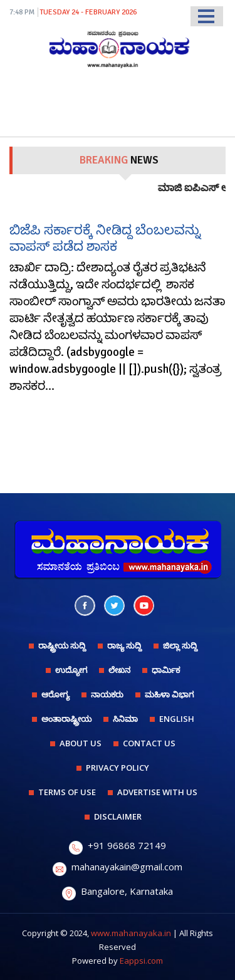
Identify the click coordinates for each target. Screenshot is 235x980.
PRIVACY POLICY (118, 768)
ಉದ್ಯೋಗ (71, 670)
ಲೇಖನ (119, 670)
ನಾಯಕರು (107, 694)
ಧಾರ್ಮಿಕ (166, 670)
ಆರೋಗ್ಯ (55, 694)
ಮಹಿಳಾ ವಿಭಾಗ (169, 694)
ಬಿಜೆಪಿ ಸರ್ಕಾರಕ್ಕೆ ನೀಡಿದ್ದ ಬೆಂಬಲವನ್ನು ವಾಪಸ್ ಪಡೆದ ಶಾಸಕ (105, 238)
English (177, 719)
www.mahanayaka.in (131, 933)
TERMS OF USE (67, 792)
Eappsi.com (141, 961)
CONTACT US (149, 743)
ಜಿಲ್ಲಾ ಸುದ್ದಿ (180, 645)
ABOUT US (81, 743)
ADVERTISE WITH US (157, 792)
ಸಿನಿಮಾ (125, 719)
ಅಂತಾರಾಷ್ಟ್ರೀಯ (66, 719)
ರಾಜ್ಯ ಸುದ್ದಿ (124, 645)
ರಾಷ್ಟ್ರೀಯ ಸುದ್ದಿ (62, 645)
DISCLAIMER (118, 816)
